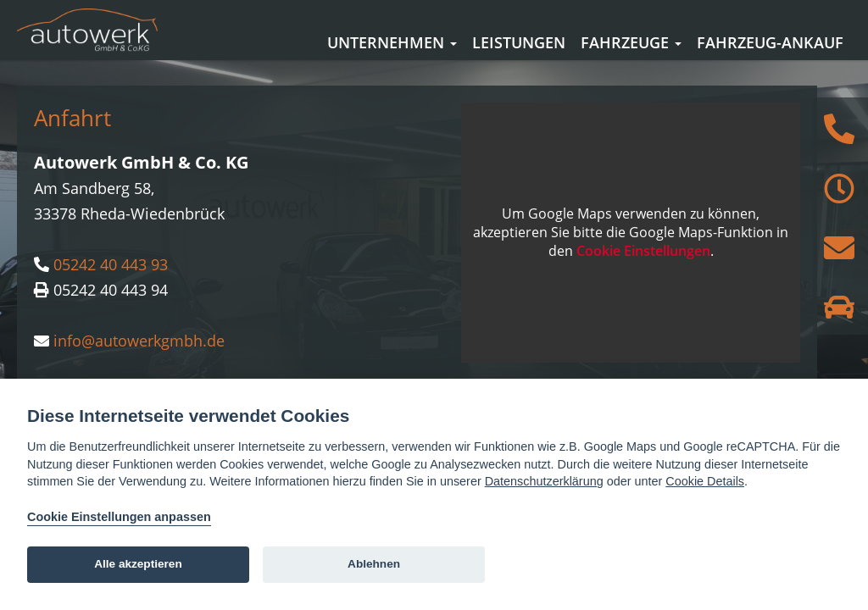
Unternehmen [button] (392, 42)
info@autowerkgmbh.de (139, 365)
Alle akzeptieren (138, 564)
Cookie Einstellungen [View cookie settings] (643, 276)
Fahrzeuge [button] (631, 42)
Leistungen (519, 42)
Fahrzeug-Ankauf (770, 42)
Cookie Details (705, 481)
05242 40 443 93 (111, 289)
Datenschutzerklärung (544, 481)
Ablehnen (374, 564)
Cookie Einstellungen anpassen (119, 517)
